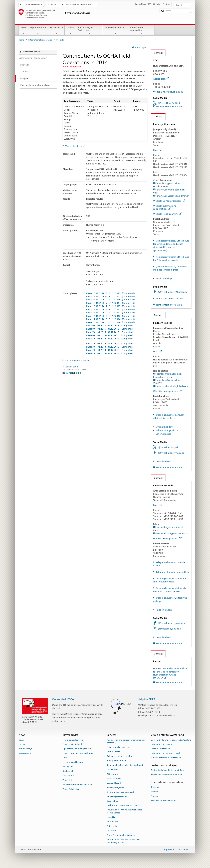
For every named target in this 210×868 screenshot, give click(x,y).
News (23, 31)
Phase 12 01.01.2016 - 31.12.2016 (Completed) (110, 316)
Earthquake (68, 767)
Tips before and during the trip (77, 749)
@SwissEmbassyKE (168, 447)
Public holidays (164, 278)
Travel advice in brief (72, 744)
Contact (157, 53)
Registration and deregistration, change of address (127, 741)
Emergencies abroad (116, 761)
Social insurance (114, 778)
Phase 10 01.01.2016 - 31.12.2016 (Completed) (110, 322)
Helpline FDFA (147, 699)
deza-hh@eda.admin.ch (170, 92)
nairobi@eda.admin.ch (169, 374)
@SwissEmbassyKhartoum (172, 292)
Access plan (161, 79)
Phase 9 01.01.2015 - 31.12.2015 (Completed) (110, 326)
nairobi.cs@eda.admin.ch (170, 183)
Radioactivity (69, 771)
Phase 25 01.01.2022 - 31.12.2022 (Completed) (110, 297)
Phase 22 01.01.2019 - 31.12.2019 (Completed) (110, 300)
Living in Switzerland (160, 749)
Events (22, 744)
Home (21, 40)
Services (70, 31)
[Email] (80, 373)
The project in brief (75, 146)
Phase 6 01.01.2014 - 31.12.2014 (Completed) (110, 335)
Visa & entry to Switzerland (89, 31)
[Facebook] (64, 373)
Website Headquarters (167, 214)
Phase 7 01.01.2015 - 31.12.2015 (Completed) (110, 332)
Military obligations (116, 787)
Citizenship (112, 826)
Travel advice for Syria (73, 740)
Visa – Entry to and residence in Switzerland (171, 740)
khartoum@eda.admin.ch (171, 190)
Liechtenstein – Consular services (122, 805)
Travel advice (56, 31)
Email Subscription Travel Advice (77, 785)
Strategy (155, 787)
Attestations (113, 774)
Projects (154, 796)
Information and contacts (163, 744)
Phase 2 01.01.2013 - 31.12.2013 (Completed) (110, 350)
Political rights (113, 752)
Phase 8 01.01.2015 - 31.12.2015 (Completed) (110, 329)
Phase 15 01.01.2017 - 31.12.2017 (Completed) (110, 310)
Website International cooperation (165, 207)
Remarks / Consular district (169, 299)
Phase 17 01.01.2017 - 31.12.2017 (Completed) (110, 303)
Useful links (112, 817)
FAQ (65, 758)
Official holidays (165, 427)
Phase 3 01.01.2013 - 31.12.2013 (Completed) (110, 347)
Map (158, 150)
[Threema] (74, 373)
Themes (154, 791)
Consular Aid (68, 776)
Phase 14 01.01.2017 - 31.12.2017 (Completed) (110, 313)
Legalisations (113, 770)
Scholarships (112, 801)
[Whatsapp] (77, 373)
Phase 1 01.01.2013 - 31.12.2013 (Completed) (110, 353)
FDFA (54, 5)
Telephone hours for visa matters (172, 572)
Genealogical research (117, 796)
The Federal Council (33, 5)
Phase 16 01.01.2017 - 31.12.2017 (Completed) (110, 306)
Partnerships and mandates (164, 800)
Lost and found (114, 783)
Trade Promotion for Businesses (121, 835)
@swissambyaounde (169, 629)
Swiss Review (113, 822)
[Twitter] (67, 373)
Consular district (164, 461)
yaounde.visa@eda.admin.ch (172, 533)
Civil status (112, 831)
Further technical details (77, 361)
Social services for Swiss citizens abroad (125, 765)
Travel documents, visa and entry (78, 753)
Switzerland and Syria (115, 31)
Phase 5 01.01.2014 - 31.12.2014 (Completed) (110, 339)
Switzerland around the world (79, 5)
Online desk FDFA (63, 699)
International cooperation (141, 31)
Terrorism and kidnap (73, 762)
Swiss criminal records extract (120, 792)
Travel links (68, 780)
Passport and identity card (119, 747)
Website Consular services (169, 201)
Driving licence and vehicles (119, 756)
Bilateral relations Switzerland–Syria (168, 770)
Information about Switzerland (165, 753)
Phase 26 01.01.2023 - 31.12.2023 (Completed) (110, 293)
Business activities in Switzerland (166, 758)
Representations (38, 31)
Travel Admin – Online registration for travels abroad (124, 811)
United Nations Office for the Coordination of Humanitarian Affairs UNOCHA (170, 673)
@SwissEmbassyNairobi (171, 453)
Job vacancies (25, 753)
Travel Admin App (71, 789)
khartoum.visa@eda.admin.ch (173, 196)
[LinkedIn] (70, 373)
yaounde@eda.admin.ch (170, 527)
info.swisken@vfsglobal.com (172, 386)
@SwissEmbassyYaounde (172, 623)
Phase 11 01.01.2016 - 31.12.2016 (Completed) (110, 319)
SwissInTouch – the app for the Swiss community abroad (124, 841)
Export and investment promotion (167, 775)
